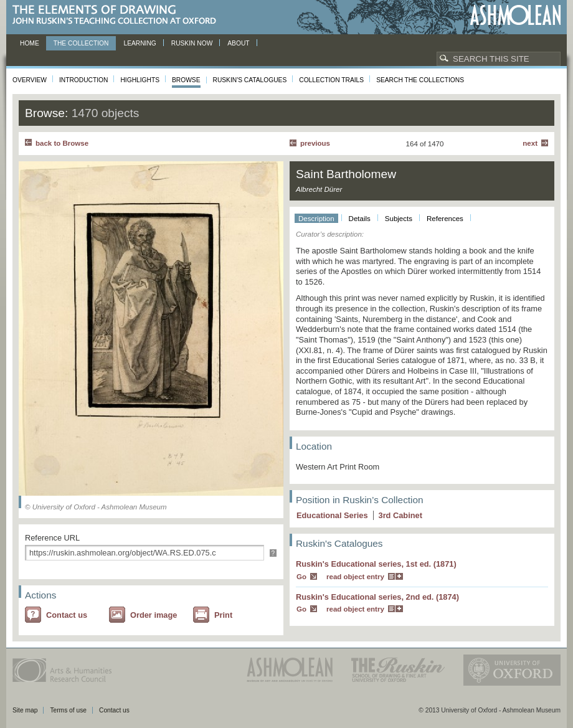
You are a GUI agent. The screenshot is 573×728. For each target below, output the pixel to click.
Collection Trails (331, 80)
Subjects (399, 219)
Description (316, 219)
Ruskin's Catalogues (250, 80)
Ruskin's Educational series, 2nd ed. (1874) (377, 597)
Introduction (83, 80)
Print (223, 615)
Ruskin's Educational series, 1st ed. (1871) (376, 564)
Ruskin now (192, 43)
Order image (154, 615)
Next (530, 143)
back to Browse (62, 143)
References (445, 219)
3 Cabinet (400, 515)
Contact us (67, 615)
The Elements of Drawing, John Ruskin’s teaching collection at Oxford (118, 15)
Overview (30, 80)
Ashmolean (515, 15)
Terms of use (68, 710)
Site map (25, 710)
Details (360, 219)
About (238, 43)
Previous (315, 143)
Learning (140, 43)
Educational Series (332, 515)
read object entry (355, 577)
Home (30, 43)
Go (301, 577)
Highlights (140, 80)
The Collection (81, 43)
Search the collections (420, 80)
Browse (186, 80)
